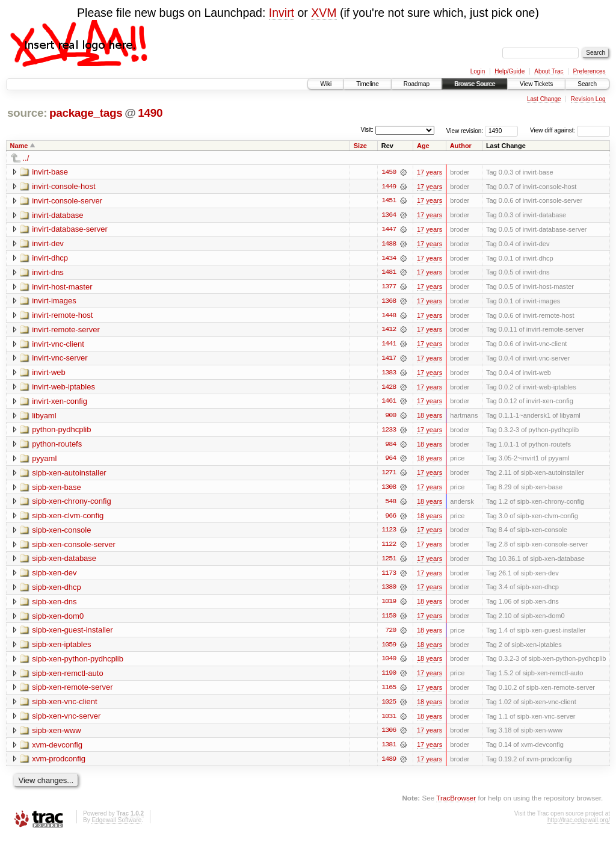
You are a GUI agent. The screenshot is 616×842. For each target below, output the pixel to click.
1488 (389, 244)
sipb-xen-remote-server (72, 692)
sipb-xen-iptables (61, 649)
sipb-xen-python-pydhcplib (78, 663)
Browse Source (475, 84)
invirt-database (57, 215)
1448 (389, 317)
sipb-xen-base (57, 490)
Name (19, 146)
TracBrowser (456, 803)
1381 (389, 750)
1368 (389, 302)
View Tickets (536, 84)
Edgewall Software (116, 825)
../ (26, 158)
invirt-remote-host (62, 316)
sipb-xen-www (57, 735)
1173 (389, 577)
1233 (389, 432)
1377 (389, 288)
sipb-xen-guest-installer (72, 634)
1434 (389, 259)
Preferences (590, 71)
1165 (389, 692)
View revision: (465, 130)
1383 (389, 374)
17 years (430, 172)
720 (390, 634)
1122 (389, 548)
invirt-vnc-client (58, 345)
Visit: (367, 130)
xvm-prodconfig (59, 764)
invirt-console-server (67, 201)
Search (587, 84)
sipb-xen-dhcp (57, 591)
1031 (389, 721)
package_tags (86, 113)
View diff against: (570, 130)
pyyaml (44, 461)
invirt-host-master (62, 287)
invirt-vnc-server (60, 360)
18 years (430, 418)
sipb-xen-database (64, 562)
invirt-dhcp (50, 258)
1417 (389, 360)
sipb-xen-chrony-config (72, 504)
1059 (389, 649)
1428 (389, 389)
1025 (389, 707)
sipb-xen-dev (54, 576)
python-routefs (57, 446)
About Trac (549, 71)
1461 (389, 403)
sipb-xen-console (61, 533)
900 (390, 418)
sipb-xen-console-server (74, 547)
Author (461, 146)
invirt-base (50, 172)
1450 (389, 172)
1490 (150, 113)
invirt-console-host (64, 186)
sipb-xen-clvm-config (68, 519)
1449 (389, 187)
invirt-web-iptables (63, 388)
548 (390, 504)
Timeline (367, 84)
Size (360, 146)
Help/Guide (510, 71)
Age (423, 146)
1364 (389, 215)
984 (390, 447)
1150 (389, 620)
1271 (389, 475)
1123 (389, 533)
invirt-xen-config (60, 403)
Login (478, 71)
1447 (389, 230)
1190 (389, 678)
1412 (389, 331)
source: (27, 113)
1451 (389, 201)
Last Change (544, 99)
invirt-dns (48, 273)
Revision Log (588, 99)
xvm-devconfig (57, 750)
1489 (389, 764)
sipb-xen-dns (54, 605)
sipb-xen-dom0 (58, 620)
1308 (389, 490)
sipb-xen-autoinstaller (69, 475)
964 (390, 461)
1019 (389, 605)
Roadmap (417, 84)
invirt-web (49, 374)
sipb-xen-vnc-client (64, 706)
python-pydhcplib (61, 432)
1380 (389, 591)
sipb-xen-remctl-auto (68, 677)
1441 (389, 345)
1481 (389, 273)
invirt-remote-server (66, 331)
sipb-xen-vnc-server (66, 721)
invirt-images (54, 302)
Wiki (326, 84)
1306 (389, 735)
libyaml (44, 417)
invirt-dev (48, 244)
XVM (324, 13)
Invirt (282, 13)
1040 (389, 663)
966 (390, 519)
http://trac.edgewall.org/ (579, 825)
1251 (389, 562)
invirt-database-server (70, 230)
